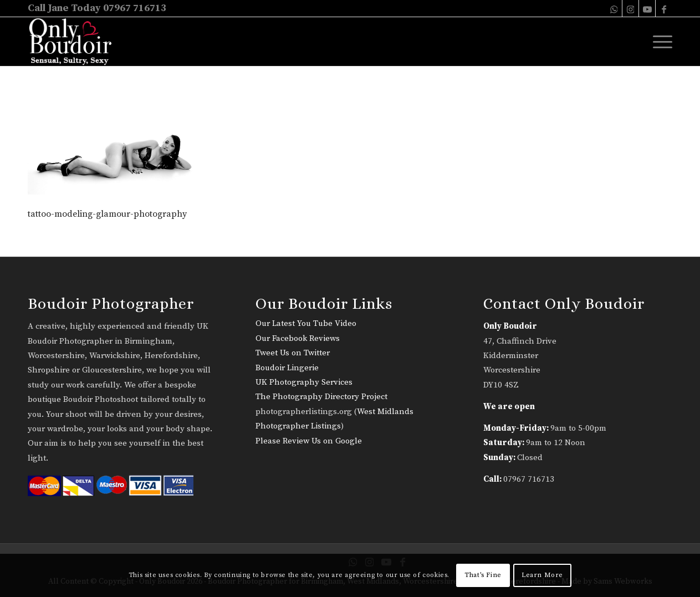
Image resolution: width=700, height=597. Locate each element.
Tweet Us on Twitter (293, 353)
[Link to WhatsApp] (614, 8)
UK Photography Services (304, 382)
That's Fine (483, 575)
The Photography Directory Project (321, 397)
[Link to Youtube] (647, 8)
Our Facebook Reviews (298, 338)
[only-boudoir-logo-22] (75, 42)
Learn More (542, 575)
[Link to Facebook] (664, 8)
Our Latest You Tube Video (306, 323)
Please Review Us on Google (309, 441)
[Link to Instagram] (630, 8)
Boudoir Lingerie (287, 368)
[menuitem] (659, 42)
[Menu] (659, 42)
